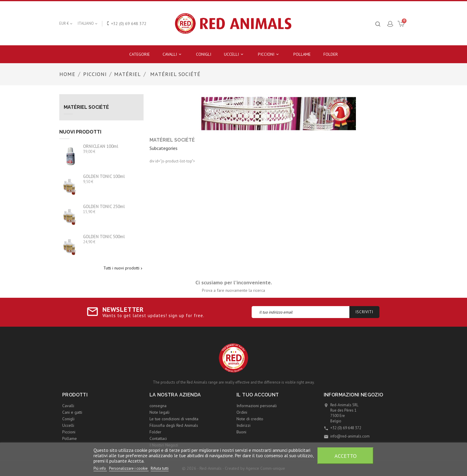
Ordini (242, 412)
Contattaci (158, 438)
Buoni (241, 432)
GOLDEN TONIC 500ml (104, 237)
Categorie (140, 54)
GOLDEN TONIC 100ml (104, 176)
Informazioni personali (257, 406)
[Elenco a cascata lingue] (88, 24)
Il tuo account (258, 395)
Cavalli (173, 54)
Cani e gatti (72, 412)
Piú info (100, 468)
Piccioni (269, 54)
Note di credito (250, 419)
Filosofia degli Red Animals (174, 425)
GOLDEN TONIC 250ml (104, 206)
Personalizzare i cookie (129, 468)
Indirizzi (243, 425)
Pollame (302, 54)
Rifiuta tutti (160, 468)
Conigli (204, 54)
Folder (331, 54)
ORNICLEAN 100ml (101, 146)
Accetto (346, 456)
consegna (158, 406)
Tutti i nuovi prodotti (123, 268)
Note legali (159, 412)
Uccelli (235, 54)
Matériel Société (86, 107)
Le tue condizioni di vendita (174, 419)
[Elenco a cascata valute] (66, 24)
